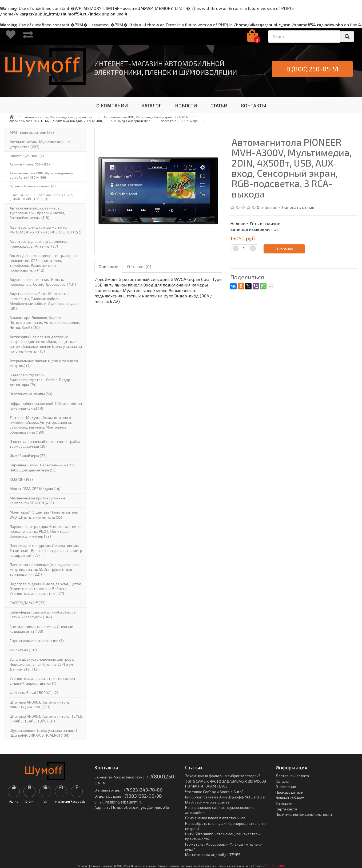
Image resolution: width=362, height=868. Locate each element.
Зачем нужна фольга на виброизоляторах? (223, 776)
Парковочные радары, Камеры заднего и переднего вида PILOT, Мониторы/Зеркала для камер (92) (46, 531)
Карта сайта (286, 809)
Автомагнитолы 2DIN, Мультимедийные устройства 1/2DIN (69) (41, 175)
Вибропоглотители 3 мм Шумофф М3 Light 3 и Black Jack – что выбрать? (225, 800)
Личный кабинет (290, 798)
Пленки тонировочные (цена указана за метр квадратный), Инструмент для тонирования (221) (45, 569)
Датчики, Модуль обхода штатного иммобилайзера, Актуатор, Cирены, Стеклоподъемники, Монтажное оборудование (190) (41, 425)
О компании (286, 787)
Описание (108, 266)
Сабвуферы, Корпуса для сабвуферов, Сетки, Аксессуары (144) (43, 614)
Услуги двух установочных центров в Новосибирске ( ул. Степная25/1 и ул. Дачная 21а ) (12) (42, 664)
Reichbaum (275, 865)
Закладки (284, 803)
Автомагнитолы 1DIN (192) (30, 164)
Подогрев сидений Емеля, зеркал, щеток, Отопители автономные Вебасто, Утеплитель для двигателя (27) (46, 589)
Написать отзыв (298, 207)
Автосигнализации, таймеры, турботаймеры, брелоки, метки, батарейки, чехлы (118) (37, 213)
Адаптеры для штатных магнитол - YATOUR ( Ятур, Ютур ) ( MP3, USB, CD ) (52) (45, 230)
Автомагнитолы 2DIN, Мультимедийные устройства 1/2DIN (146, 117)
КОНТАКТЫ (254, 106)
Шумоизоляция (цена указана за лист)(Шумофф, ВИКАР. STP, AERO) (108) (43, 733)
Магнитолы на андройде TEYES (213, 855)
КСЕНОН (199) (21, 479)
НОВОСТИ (186, 106)
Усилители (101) (23, 650)
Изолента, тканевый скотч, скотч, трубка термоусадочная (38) (45, 444)
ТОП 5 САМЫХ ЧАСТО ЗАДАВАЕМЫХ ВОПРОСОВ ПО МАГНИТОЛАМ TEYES (226, 784)
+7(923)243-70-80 (143, 790)
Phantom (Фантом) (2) (27, 156)
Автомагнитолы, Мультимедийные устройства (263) (40, 144)
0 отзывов (267, 207)
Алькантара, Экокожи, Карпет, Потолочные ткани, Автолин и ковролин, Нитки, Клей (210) (45, 322)
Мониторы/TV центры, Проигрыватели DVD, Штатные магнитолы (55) (44, 514)
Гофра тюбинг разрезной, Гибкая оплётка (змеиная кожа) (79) (46, 406)
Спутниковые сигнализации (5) (37, 641)
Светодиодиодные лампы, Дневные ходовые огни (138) (41, 629)
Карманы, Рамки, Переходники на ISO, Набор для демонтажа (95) (43, 467)
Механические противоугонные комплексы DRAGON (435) (37, 500)
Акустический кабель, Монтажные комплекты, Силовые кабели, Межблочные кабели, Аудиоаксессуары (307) (44, 301)
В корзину (284, 249)
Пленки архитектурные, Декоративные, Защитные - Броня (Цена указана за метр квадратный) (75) (46, 550)
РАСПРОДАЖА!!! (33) (28, 603)
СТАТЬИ (219, 106)
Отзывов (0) (139, 266)
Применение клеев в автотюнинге (215, 818)
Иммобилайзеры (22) (28, 456)
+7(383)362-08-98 (142, 796)
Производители (289, 792)
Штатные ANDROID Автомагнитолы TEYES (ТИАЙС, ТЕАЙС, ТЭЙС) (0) (41, 197)
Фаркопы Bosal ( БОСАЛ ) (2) (34, 693)
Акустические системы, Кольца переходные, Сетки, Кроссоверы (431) (43, 282)
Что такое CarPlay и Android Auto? (214, 792)
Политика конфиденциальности (304, 814)
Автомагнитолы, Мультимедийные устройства (59, 117)
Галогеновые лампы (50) (31, 394)
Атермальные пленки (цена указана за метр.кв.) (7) (44, 363)
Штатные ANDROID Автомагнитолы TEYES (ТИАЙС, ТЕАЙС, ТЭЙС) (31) (46, 719)
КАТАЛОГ (151, 106)
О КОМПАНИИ (112, 106)
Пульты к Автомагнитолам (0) (33, 186)
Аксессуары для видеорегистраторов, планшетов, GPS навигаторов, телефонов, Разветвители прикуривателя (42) (43, 263)
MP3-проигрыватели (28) (32, 132)
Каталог (283, 781)
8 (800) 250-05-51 (312, 69)
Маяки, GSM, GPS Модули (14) (35, 489)
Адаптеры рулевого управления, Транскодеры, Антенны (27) (38, 244)
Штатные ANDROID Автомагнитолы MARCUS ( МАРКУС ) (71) (40, 705)
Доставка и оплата (292, 776)
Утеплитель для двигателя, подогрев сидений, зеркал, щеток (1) (42, 681)
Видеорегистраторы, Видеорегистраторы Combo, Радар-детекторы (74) (41, 380)
